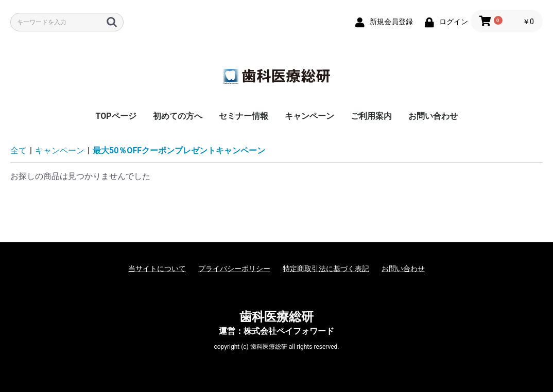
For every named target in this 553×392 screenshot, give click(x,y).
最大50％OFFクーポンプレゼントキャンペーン (179, 150)
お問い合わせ (433, 116)
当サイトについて (157, 269)
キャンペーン (309, 116)
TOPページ (116, 116)
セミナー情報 (244, 116)
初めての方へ (178, 116)
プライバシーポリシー (234, 269)
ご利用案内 (371, 116)
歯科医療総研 (276, 317)
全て (19, 150)
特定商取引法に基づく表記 (326, 269)
